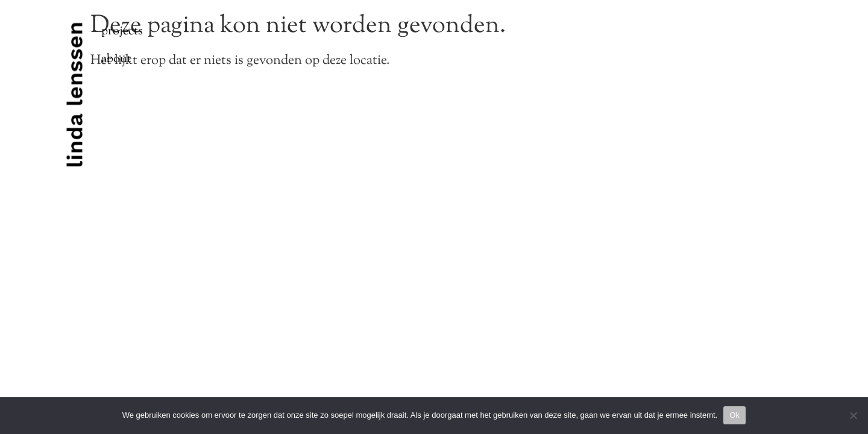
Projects (122, 32)
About (116, 59)
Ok (734, 415)
